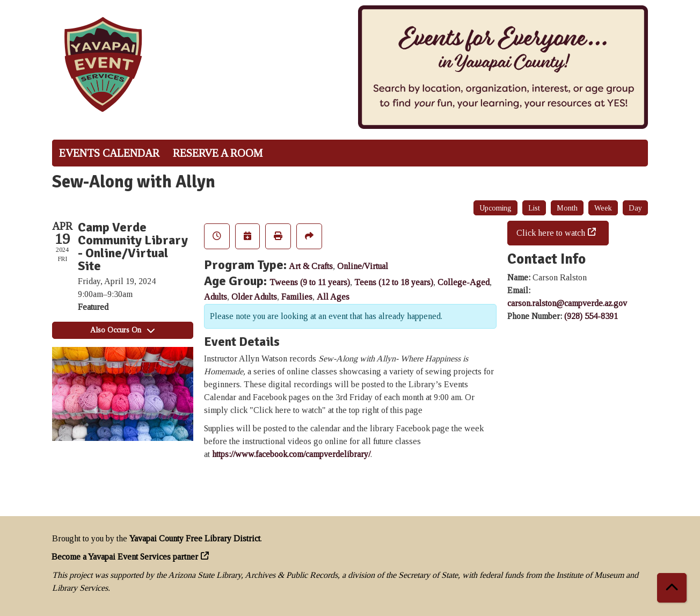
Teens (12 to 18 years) (394, 282)
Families (297, 297)
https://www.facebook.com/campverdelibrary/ (291, 454)
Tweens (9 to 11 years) (310, 282)
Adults (216, 297)
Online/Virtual (363, 266)
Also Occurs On (122, 330)
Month (567, 208)
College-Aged (464, 282)
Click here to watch (551, 233)
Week (603, 208)
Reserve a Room (218, 153)
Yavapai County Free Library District (195, 538)
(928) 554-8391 (591, 316)
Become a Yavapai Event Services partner (125, 557)
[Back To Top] (672, 588)
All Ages (333, 297)
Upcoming (495, 208)
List (534, 208)
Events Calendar (109, 153)
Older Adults (254, 297)
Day (635, 208)
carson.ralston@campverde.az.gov (567, 303)
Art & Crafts (311, 266)
